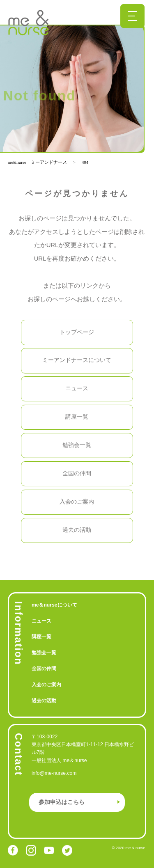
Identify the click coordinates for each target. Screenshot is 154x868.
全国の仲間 (77, 473)
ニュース (77, 388)
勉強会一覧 (77, 445)
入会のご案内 (77, 502)
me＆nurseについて (54, 605)
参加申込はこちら (62, 802)
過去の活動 (77, 530)
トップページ (77, 332)
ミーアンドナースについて (77, 360)
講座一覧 (77, 417)
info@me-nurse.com (54, 773)
